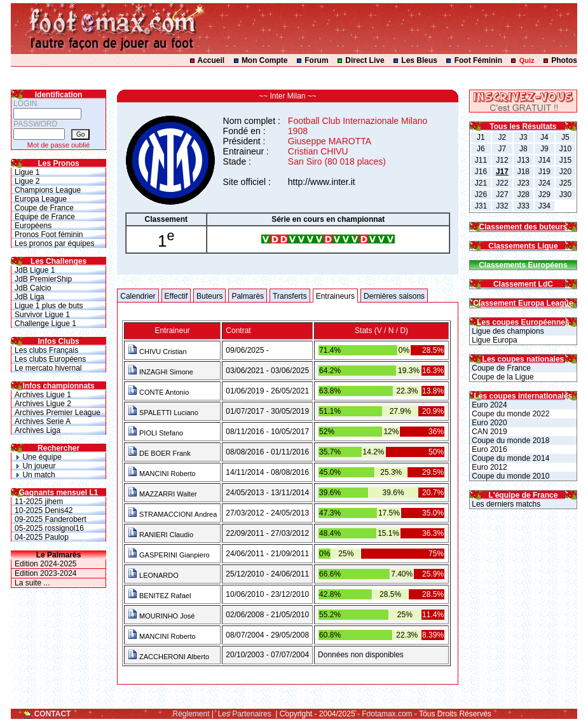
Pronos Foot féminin (49, 235)
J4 (544, 137)
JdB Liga (30, 297)
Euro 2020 (489, 423)
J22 (502, 183)
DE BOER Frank (159, 453)
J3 (523, 137)
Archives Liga (38, 430)
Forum (316, 60)
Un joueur (35, 466)
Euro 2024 (489, 405)
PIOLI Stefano (155, 433)
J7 (503, 149)
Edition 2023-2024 (45, 573)
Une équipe (38, 457)
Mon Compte (265, 60)
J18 (523, 172)
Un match (35, 475)
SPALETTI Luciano (163, 413)
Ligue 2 (27, 181)
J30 (565, 195)
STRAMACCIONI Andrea (172, 514)
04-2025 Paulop (42, 537)
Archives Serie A (43, 421)
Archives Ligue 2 (43, 404)
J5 (565, 137)
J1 (481, 137)
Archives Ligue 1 (43, 395)
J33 (523, 206)
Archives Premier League (58, 413)
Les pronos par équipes (54, 243)
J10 (565, 149)
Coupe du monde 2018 (509, 441)
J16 (481, 172)
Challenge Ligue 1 (45, 324)
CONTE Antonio (158, 392)
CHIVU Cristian (157, 352)
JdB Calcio (33, 288)
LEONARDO (153, 575)
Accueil (211, 60)
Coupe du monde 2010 (509, 476)
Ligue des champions (507, 331)
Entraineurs (335, 296)
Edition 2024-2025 (45, 564)
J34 (544, 206)
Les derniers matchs (505, 504)
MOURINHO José (161, 616)
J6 (481, 149)
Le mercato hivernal (48, 368)
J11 (481, 160)
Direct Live (365, 60)
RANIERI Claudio (161, 535)
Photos (564, 60)
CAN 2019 (489, 432)
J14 (544, 160)
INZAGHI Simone (161, 372)
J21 (481, 183)
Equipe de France (45, 217)
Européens (33, 226)
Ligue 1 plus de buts (49, 306)
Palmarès (248, 296)
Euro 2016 (489, 449)
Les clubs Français (46, 350)
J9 (544, 149)
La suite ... (32, 583)
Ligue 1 (27, 172)
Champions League (48, 190)
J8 (523, 149)
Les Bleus (419, 60)
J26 (481, 195)
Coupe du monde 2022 (509, 414)
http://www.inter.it (322, 182)
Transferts (290, 296)
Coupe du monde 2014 (509, 458)
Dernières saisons (394, 296)
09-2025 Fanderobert (51, 519)
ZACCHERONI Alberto (168, 657)
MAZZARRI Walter (162, 494)
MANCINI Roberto (162, 474)
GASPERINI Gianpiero (169, 555)
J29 (544, 195)
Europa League (41, 199)
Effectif (176, 296)
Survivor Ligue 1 (42, 315)
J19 (544, 172)
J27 (502, 195)
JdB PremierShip (43, 279)
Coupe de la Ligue (502, 377)
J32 (502, 206)
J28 (523, 195)
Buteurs (209, 296)
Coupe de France (44, 208)
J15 (565, 160)
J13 (523, 160)
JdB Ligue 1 (35, 270)
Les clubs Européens (50, 359)
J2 (503, 137)
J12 (502, 160)
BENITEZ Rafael (159, 596)
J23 (523, 183)
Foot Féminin (478, 60)
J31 (481, 206)
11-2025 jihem (39, 502)
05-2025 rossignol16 (49, 528)
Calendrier (138, 296)
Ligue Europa (494, 340)
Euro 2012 (489, 467)
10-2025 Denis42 (44, 510)
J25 (565, 183)
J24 (544, 183)
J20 (565, 172)
